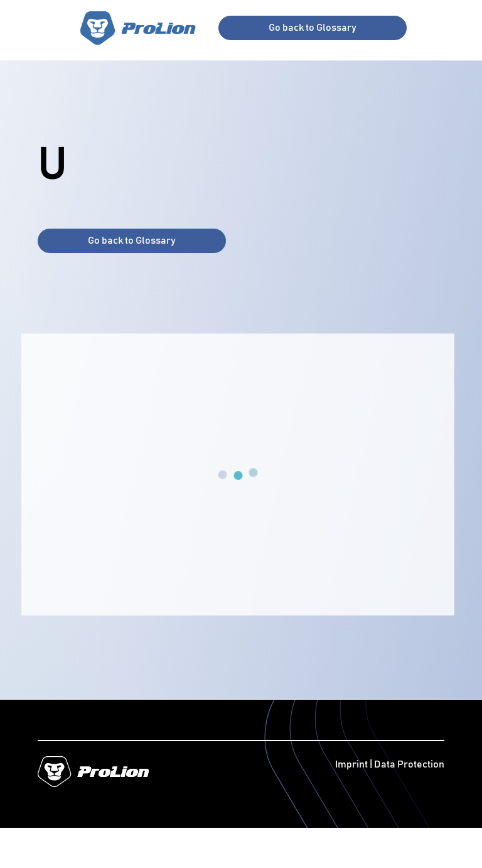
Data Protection (409, 764)
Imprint (352, 764)
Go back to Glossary (313, 28)
